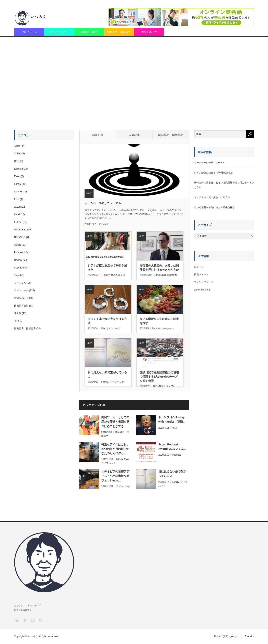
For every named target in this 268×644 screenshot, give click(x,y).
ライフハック (114, 329)
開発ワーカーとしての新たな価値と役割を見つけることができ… (115, 422)
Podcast (103, 224)
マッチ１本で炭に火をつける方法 (107, 321)
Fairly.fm (249, 636)
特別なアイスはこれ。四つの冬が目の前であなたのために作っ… (115, 449)
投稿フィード (201, 274)
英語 (174, 428)
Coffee (18, 154)
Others (18, 245)
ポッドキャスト (59, 32)
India (17, 199)
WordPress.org (202, 290)
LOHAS (18, 222)
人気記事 (134, 135)
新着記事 (98, 135)
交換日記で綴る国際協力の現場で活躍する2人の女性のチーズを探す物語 (159, 375)
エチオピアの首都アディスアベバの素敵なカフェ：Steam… (115, 476)
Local (17, 214)
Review (18, 260)
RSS (41, 620)
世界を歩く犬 (149, 32)
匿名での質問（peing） (226, 636)
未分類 (18, 313)
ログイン (199, 267)
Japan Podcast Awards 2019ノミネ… (172, 447)
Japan (17, 207)
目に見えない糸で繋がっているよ (107, 374)
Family (106, 275)
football (18, 192)
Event (17, 176)
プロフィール (29, 32)
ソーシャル (168, 329)
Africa (17, 146)
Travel (17, 275)
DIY (103, 329)
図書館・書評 (89, 32)
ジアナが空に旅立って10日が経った (108, 268)
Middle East (122, 459)
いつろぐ (33, 636)
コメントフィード (204, 282)
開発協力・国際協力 (119, 32)
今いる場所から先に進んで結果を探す (159, 321)
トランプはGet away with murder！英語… (172, 419)
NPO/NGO (160, 275)
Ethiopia (18, 169)
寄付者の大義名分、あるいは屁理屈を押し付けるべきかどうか (159, 268)
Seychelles (20, 268)
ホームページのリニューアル (103, 203)
